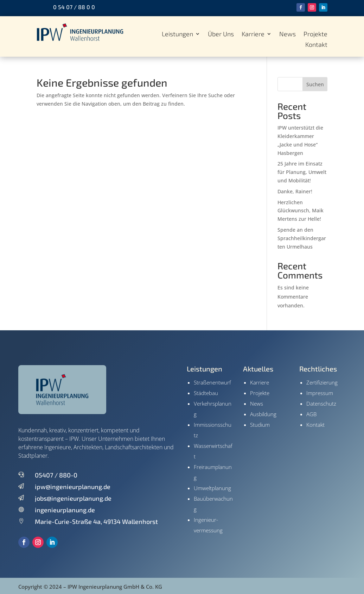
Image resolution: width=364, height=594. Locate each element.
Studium (260, 425)
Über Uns (221, 35)
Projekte (315, 35)
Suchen (315, 84)
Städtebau (206, 393)
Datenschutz (321, 404)
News (288, 35)
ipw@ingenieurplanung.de (73, 487)
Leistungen (177, 35)
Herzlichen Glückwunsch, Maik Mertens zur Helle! (301, 211)
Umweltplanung (212, 488)
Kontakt (316, 45)
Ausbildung (263, 414)
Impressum (320, 393)
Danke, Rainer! (295, 191)
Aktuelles (258, 369)
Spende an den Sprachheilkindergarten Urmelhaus (302, 238)
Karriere (253, 35)
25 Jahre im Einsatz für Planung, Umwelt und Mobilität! (302, 172)
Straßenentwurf (212, 382)
